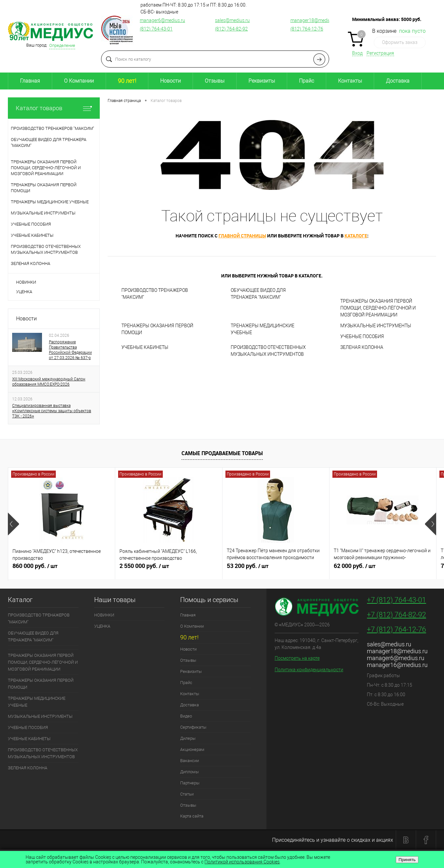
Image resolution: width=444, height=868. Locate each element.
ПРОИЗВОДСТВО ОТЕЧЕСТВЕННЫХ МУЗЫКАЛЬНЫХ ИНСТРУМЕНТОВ (268, 351)
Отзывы (215, 81)
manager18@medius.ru (314, 20)
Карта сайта (192, 816)
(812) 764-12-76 (307, 29)
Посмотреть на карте (297, 658)
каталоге (356, 236)
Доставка (398, 81)
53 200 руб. (276, 569)
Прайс (307, 81)
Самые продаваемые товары (222, 453)
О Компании (79, 81)
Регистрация (380, 53)
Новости (170, 81)
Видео (186, 716)
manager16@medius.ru (397, 665)
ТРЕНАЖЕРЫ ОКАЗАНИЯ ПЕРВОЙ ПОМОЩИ (157, 329)
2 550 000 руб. (169, 569)
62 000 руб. (383, 569)
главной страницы (242, 236)
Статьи (187, 794)
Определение (62, 45)
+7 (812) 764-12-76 (396, 629)
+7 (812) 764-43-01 (396, 600)
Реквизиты (262, 81)
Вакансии (190, 761)
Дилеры (188, 738)
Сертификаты (193, 727)
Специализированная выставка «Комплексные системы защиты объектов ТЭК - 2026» (52, 411)
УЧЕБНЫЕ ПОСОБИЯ (362, 336)
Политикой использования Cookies (242, 862)
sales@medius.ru (232, 20)
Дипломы (190, 772)
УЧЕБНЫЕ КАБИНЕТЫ (145, 347)
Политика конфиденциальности (309, 670)
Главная (30, 81)
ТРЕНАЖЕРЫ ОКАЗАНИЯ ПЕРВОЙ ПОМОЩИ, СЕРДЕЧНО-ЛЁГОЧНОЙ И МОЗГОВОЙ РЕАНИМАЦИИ (378, 308)
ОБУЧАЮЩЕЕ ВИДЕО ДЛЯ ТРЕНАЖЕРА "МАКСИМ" (258, 294)
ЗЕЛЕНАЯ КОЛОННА (362, 347)
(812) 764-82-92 (231, 29)
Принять (407, 860)
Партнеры (190, 783)
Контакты (350, 81)
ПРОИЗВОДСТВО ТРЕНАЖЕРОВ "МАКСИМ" (155, 294)
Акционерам (192, 749)
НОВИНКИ (26, 282)
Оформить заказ (400, 42)
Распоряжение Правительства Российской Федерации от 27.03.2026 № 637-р (70, 350)
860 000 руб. (62, 569)
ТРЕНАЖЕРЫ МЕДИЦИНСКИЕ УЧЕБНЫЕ (263, 329)
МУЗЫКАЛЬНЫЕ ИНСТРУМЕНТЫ (376, 326)
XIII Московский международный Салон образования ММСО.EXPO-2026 (49, 382)
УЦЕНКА (24, 292)
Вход (357, 53)
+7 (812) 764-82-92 (396, 615)
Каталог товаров (54, 108)
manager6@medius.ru (162, 20)
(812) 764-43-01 (156, 29)
